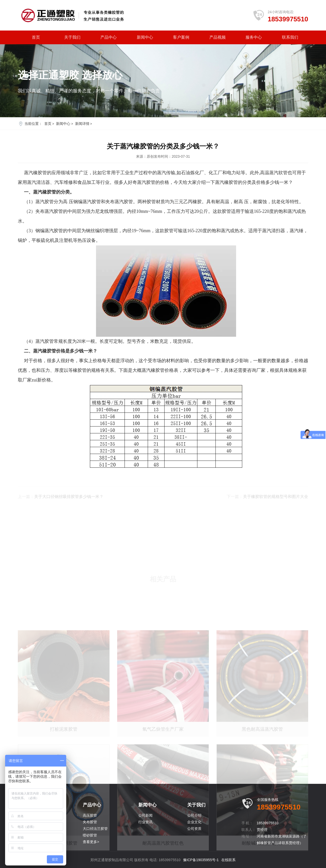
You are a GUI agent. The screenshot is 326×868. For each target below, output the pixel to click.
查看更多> (91, 842)
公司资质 (194, 829)
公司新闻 (145, 815)
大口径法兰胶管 (95, 829)
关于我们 (72, 37)
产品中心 (108, 37)
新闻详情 (82, 124)
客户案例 (181, 37)
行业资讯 (145, 822)
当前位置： (33, 124)
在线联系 (228, 860)
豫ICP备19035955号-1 (201, 860)
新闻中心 (145, 37)
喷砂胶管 (90, 835)
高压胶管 (90, 815)
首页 (36, 37)
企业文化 (194, 822)
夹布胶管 (90, 822)
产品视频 (218, 37)
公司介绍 (194, 815)
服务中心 (254, 37)
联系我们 (290, 37)
